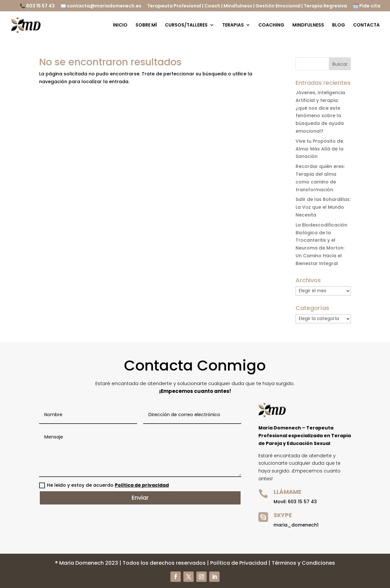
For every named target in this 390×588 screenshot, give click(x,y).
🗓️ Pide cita (367, 6)
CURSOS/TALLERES (186, 25)
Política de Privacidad (239, 563)
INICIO (120, 25)
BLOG (339, 25)
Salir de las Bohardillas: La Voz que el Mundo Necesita (323, 207)
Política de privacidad (142, 485)
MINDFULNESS (308, 25)
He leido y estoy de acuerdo (104, 485)
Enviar (140, 498)
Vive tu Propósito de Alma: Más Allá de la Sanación (320, 149)
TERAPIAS (233, 25)
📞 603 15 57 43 (37, 6)
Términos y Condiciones (303, 563)
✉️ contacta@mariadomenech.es (101, 6)
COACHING (271, 25)
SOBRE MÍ (146, 25)
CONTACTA (366, 25)
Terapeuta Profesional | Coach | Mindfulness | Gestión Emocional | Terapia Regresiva (247, 6)
